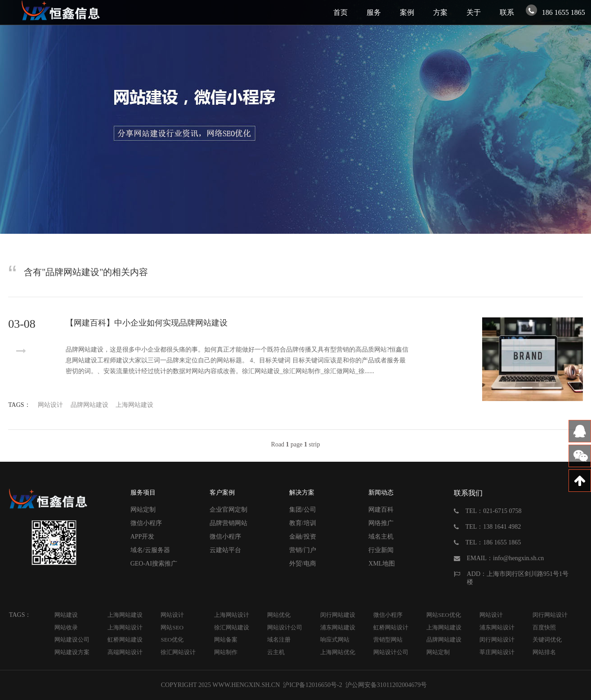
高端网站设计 (125, 652)
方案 (440, 12)
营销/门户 (303, 550)
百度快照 (544, 627)
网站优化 (279, 615)
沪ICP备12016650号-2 (312, 685)
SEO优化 (172, 640)
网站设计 (50, 405)
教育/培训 (303, 523)
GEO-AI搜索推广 (154, 564)
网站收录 (66, 627)
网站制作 (226, 652)
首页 (340, 12)
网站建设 (66, 615)
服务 (374, 12)
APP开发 (143, 537)
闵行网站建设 (338, 615)
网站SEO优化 (444, 615)
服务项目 (143, 493)
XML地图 (382, 564)
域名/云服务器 (150, 550)
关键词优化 (547, 640)
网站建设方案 (72, 652)
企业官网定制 (228, 510)
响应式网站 (335, 640)
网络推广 (381, 523)
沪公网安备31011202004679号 (386, 685)
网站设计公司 (285, 627)
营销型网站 (388, 640)
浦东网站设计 (497, 627)
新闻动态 (381, 493)
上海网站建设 (134, 405)
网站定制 (143, 510)
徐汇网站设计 (178, 652)
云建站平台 (225, 550)
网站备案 (226, 640)
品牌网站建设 (90, 405)
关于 (474, 12)
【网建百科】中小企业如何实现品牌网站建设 (147, 323)
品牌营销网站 (228, 523)
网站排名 (544, 652)
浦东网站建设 (338, 627)
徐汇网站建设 (232, 627)
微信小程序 (146, 523)
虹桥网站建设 (125, 640)
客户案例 (222, 493)
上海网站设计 (232, 615)
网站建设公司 (72, 640)
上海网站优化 (338, 652)
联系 (507, 12)
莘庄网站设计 (497, 652)
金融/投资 (303, 537)
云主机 (276, 652)
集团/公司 (303, 510)
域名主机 (381, 537)
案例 (407, 12)
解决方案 (302, 493)
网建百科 (381, 510)
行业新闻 (381, 550)
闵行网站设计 (550, 615)
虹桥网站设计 (391, 627)
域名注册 (279, 640)
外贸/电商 (303, 564)
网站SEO (172, 627)
